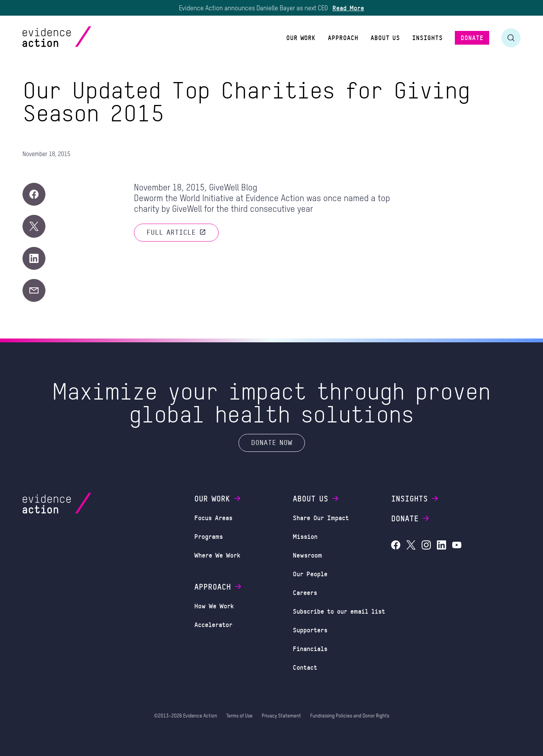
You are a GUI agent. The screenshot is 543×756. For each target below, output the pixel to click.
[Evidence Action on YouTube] (457, 546)
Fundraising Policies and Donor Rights (350, 716)
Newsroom (307, 555)
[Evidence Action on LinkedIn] (441, 546)
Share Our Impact (321, 517)
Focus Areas (213, 517)
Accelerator (213, 624)
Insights (415, 498)
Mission (305, 536)
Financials (310, 648)
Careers (305, 592)
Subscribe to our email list (339, 611)
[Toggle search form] (511, 38)
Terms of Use (239, 716)
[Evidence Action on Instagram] (426, 546)
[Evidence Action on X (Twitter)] (411, 546)
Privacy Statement (281, 716)
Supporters (310, 630)
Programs (209, 536)
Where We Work (217, 555)
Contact (305, 667)
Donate (411, 518)
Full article (176, 232)
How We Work (214, 606)
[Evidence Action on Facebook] (396, 546)
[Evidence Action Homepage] (72, 38)
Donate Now (272, 442)
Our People (310, 574)
